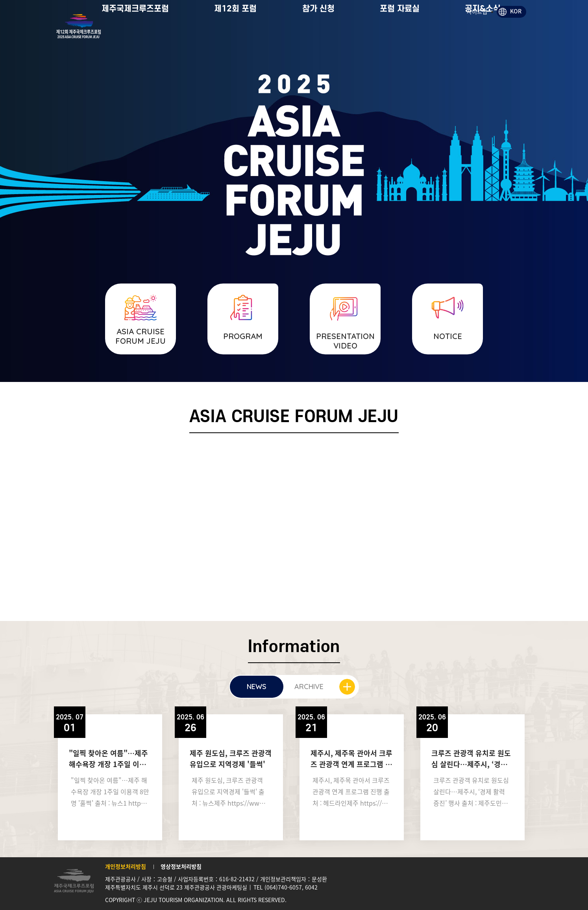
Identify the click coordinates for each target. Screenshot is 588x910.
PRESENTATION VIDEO (345, 341)
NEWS (257, 687)
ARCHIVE (309, 687)
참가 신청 (342, 35)
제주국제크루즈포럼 (159, 35)
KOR (516, 11)
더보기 (347, 687)
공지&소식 (506, 35)
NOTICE (448, 336)
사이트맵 (477, 11)
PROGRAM (243, 336)
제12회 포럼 (259, 35)
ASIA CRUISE (141, 336)
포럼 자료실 (423, 35)
